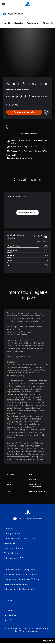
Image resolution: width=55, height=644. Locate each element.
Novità (7, 23)
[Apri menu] (3, 4)
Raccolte (19, 23)
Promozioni (33, 23)
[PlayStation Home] (28, 4)
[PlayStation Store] (14, 14)
